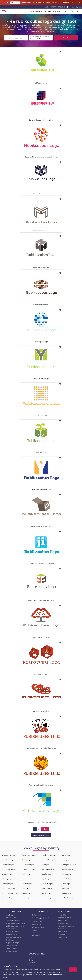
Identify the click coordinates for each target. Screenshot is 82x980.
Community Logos (8, 888)
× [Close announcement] (80, 3)
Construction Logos (29, 855)
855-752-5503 (61, 7)
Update (66, 38)
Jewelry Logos (47, 874)
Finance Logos (27, 879)
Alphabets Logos (8, 865)
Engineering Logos (28, 869)
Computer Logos (8, 898)
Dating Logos (26, 860)
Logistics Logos (47, 884)
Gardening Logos (28, 898)
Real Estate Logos (68, 869)
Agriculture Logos (8, 860)
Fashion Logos (27, 874)
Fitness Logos (27, 884)
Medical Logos (47, 898)
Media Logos (46, 893)
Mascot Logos (47, 888)
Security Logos (67, 879)
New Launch (15, 3)
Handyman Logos (48, 855)
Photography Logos (69, 865)
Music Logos (66, 855)
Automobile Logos (8, 869)
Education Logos (28, 865)
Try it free (67, 3)
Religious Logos (68, 874)
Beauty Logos (7, 874)
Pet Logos (65, 860)
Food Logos (26, 888)
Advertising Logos (8, 855)
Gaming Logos (27, 893)
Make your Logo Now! (41, 835)
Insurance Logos (48, 869)
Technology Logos (68, 898)
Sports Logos (67, 893)
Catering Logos (7, 879)
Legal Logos (46, 879)
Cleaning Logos (7, 884)
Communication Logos (10, 893)
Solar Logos (66, 884)
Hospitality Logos (48, 860)
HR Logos (45, 865)
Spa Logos (66, 888)
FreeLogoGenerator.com (31, 3)
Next (45, 829)
